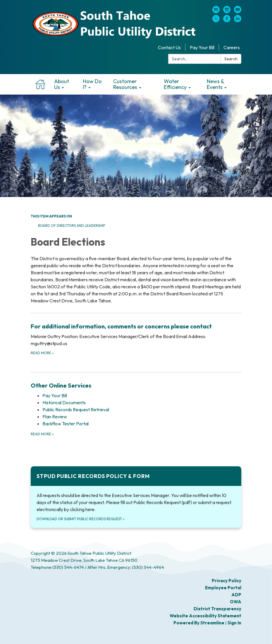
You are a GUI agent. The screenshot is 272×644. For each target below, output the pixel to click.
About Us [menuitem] (62, 84)
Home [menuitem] (40, 84)
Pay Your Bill (202, 47)
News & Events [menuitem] (215, 84)
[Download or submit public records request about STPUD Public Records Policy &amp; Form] (136, 497)
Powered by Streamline (199, 623)
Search (231, 59)
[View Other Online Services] (136, 386)
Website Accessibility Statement (205, 616)
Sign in (234, 623)
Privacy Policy (227, 581)
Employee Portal (223, 588)
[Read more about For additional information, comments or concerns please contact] (136, 339)
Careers (232, 47)
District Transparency (217, 609)
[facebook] (227, 20)
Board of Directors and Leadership (72, 226)
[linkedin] (238, 20)
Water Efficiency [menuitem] (175, 84)
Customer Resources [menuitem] (125, 84)
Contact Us (169, 47)
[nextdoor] (216, 11)
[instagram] (227, 11)
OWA (236, 602)
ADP (236, 595)
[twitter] (216, 20)
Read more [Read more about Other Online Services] (42, 434)
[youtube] (238, 11)
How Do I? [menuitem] (92, 84)
